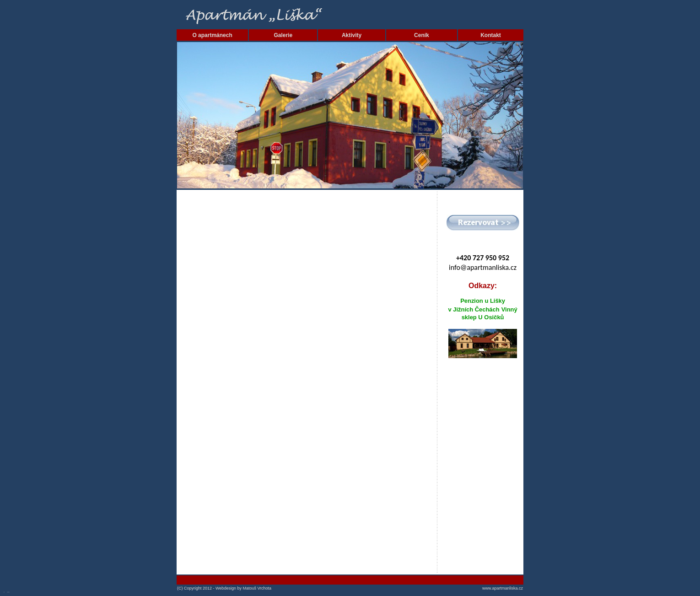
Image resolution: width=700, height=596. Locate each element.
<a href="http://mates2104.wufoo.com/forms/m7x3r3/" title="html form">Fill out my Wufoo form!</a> (307, 382)
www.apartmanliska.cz (503, 588)
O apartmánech (212, 35)
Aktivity (352, 35)
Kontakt (491, 35)
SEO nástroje (8, 592)
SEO (4, 592)
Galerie (283, 35)
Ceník (422, 35)
